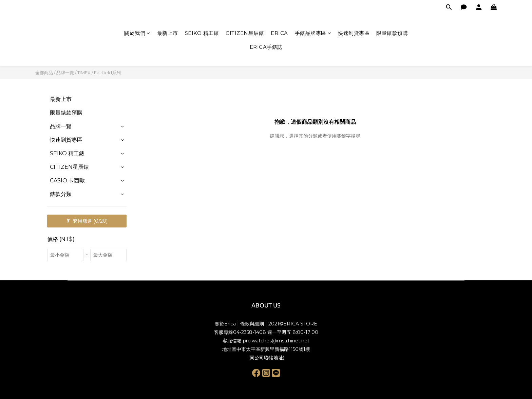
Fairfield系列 (107, 73)
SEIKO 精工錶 (202, 33)
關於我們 (137, 33)
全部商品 (44, 73)
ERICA (279, 33)
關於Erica (225, 324)
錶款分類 (61, 194)
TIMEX (84, 73)
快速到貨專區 (354, 33)
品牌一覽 (65, 73)
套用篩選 (87, 221)
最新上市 (168, 33)
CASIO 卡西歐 (67, 181)
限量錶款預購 (392, 33)
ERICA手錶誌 (266, 47)
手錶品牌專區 (313, 33)
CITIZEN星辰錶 (245, 33)
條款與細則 (252, 324)
